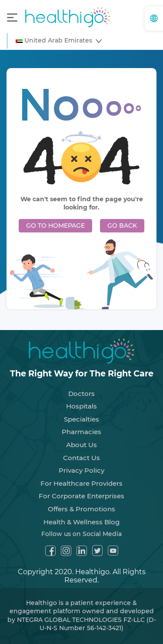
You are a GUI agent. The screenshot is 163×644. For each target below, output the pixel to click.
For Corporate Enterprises (81, 496)
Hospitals (81, 406)
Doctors (81, 394)
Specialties (81, 419)
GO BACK (122, 226)
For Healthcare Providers (81, 483)
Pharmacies (81, 432)
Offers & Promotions (81, 509)
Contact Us (81, 458)
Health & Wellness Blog (81, 522)
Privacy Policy (81, 470)
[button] (59, 41)
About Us (81, 445)
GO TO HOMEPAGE (55, 226)
